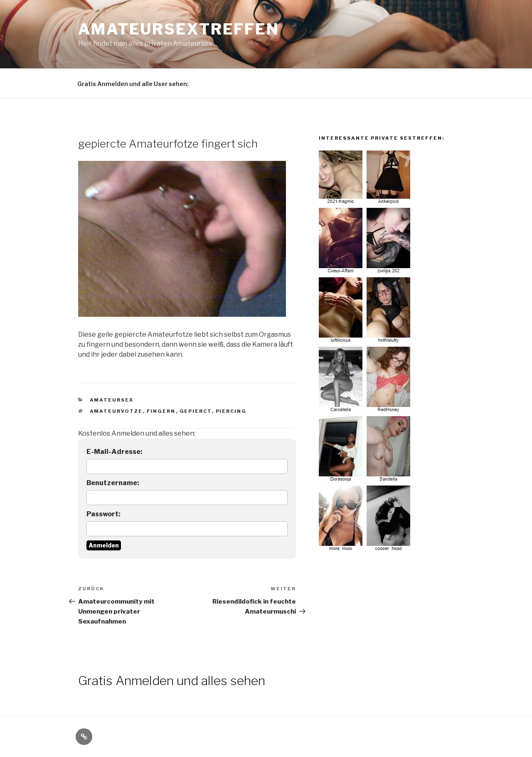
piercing (231, 411)
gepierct (196, 411)
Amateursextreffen (179, 29)
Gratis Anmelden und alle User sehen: (133, 84)
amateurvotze (116, 411)
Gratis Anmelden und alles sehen (172, 681)
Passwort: (103, 514)
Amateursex (112, 400)
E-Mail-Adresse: (115, 452)
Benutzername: (113, 483)
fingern (161, 411)
